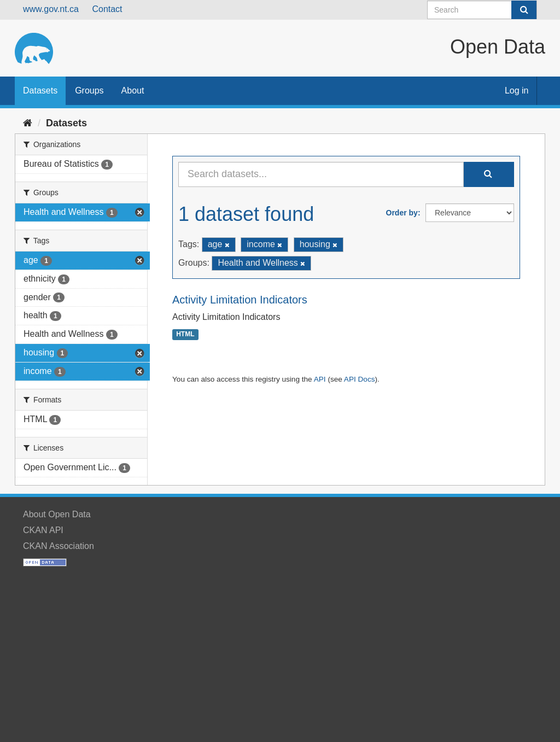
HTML (185, 335)
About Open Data (57, 514)
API (320, 379)
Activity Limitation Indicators (240, 300)
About (133, 90)
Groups (89, 90)
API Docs (360, 379)
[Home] (28, 123)
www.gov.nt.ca (51, 9)
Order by (402, 213)
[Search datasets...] (321, 174)
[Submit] (524, 10)
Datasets (40, 90)
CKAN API (43, 530)
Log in (517, 90)
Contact (107, 9)
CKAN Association (59, 546)
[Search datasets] (482, 10)
